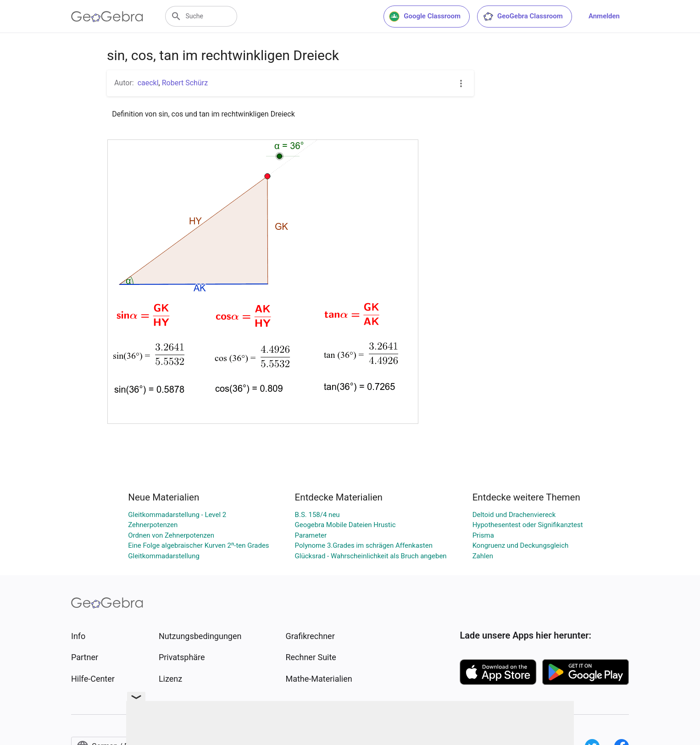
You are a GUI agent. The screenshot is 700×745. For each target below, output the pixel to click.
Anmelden (604, 16)
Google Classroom (425, 17)
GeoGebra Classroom (523, 17)
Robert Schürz (185, 83)
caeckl (148, 83)
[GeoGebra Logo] (107, 17)
